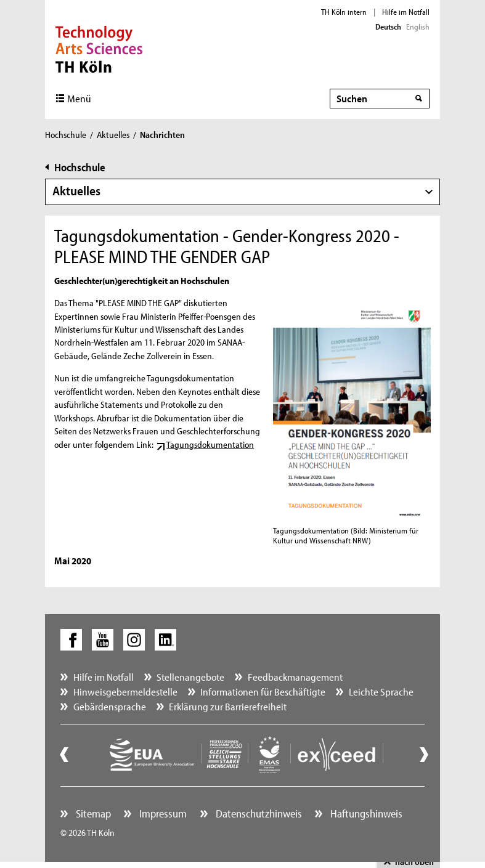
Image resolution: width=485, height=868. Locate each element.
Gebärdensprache (110, 706)
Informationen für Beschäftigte (263, 692)
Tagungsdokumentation (210, 444)
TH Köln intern (344, 12)
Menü (79, 98)
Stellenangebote (190, 677)
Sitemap (92, 813)
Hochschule (66, 135)
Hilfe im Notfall (406, 12)
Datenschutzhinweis (258, 813)
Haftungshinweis (365, 813)
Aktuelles (113, 135)
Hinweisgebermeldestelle (125, 692)
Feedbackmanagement (295, 677)
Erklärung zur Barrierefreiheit (228, 706)
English (418, 26)
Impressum (162, 813)
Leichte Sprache (381, 692)
